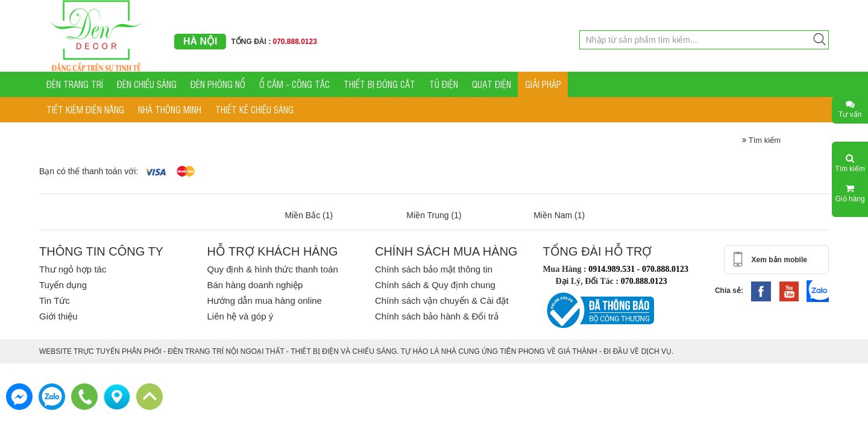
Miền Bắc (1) (309, 215)
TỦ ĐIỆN (444, 84)
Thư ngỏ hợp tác (73, 269)
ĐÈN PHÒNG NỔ (218, 84)
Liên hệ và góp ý (240, 316)
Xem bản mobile (779, 260)
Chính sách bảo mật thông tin (434, 269)
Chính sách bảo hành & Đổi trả (437, 316)
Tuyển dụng (63, 285)
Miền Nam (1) (559, 215)
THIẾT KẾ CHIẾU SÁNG (254, 109)
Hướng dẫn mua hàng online (264, 300)
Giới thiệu (58, 316)
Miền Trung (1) (434, 215)
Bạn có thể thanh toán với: (89, 171)
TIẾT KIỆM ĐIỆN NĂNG (85, 109)
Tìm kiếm (761, 140)
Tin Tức (55, 300)
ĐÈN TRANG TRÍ (75, 84)
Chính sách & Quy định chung (435, 285)
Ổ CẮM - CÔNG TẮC (294, 84)
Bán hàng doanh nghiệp (255, 285)
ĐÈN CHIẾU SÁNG (147, 84)
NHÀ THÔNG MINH (170, 109)
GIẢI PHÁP (543, 84)
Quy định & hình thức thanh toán (272, 269)
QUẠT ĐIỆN (492, 84)
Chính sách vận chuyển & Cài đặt (442, 300)
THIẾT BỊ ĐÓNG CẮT (379, 84)
